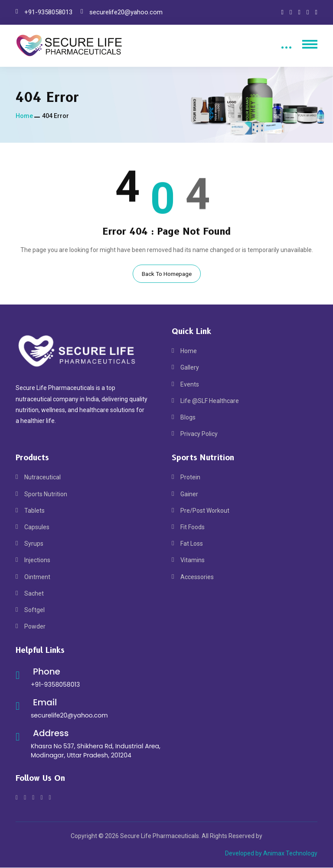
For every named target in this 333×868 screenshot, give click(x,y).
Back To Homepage (167, 274)
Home (24, 116)
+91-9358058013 (48, 12)
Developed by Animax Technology (271, 853)
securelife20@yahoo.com (126, 12)
